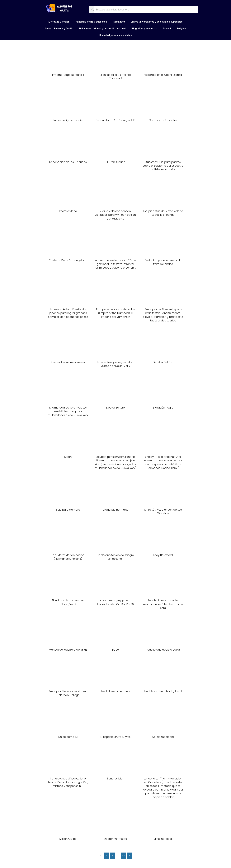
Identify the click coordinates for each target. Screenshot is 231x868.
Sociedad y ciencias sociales (115, 35)
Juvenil (167, 29)
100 (124, 855)
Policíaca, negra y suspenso (91, 22)
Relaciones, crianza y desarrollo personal (102, 29)
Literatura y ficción (59, 22)
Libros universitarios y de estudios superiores (157, 22)
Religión (181, 29)
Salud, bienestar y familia (59, 29)
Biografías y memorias (144, 29)
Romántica (119, 22)
